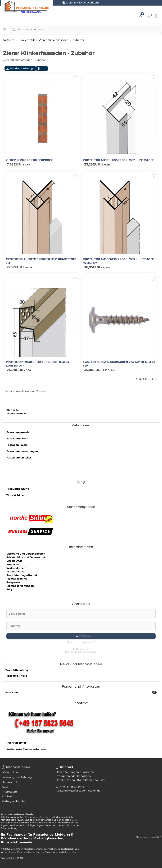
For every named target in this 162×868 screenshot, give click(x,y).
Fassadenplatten (17, 439)
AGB (5, 787)
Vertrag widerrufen (14, 801)
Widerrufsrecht (16, 568)
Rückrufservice (16, 743)
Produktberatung (18, 489)
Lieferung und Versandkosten (26, 554)
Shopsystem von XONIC (148, 837)
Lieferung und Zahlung (17, 777)
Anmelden (83, 636)
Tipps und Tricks (16, 676)
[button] (39, 69)
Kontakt (7, 796)
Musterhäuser (15, 572)
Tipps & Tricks (15, 495)
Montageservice (17, 414)
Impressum (14, 564)
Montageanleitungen (20, 586)
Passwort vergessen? (81, 642)
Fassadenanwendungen (22, 451)
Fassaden (81, 692)
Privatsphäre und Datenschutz (26, 557)
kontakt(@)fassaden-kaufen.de (80, 791)
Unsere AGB (14, 561)
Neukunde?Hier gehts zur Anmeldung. (81, 650)
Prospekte (13, 582)
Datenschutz (10, 782)
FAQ (9, 589)
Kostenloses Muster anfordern (26, 749)
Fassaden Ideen (17, 445)
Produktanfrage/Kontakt (23, 575)
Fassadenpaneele (18, 432)
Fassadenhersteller (19, 458)
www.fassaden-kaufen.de (18, 814)
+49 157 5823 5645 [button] (72, 787)
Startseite (13, 410)
